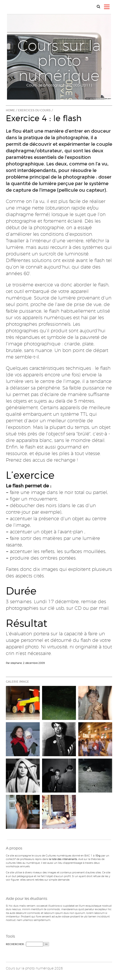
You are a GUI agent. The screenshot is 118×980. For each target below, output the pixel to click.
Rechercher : (16, 944)
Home (10, 110)
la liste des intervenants (63, 859)
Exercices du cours (34, 110)
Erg (98, 856)
